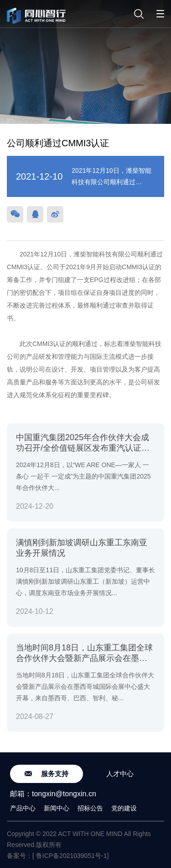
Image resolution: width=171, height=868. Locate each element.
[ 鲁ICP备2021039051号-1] (70, 856)
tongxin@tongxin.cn (64, 794)
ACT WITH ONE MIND (90, 834)
